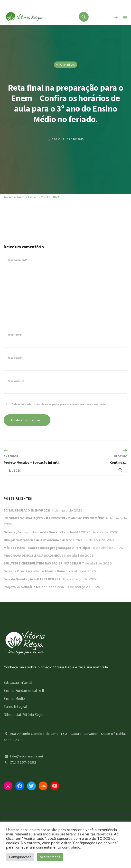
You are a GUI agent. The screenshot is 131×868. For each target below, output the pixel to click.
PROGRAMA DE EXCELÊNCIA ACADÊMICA (32, 556)
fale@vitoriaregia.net (23, 756)
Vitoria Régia (66, 65)
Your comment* (17, 260)
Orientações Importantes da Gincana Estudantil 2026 (44, 532)
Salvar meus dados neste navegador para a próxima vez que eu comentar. (60, 404)
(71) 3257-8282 (20, 762)
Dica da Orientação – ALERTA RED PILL (32, 579)
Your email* (15, 358)
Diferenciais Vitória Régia (24, 714)
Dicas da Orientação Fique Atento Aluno (34, 571)
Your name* (15, 334)
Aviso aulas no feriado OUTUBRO (31, 197)
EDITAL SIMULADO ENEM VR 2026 (27, 510)
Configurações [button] (20, 857)
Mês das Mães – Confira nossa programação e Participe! (47, 548)
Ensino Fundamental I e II (24, 690)
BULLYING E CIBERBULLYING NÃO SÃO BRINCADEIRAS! (42, 563)
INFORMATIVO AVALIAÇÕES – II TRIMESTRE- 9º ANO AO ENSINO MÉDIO (54, 518)
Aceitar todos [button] (50, 857)
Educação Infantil (18, 682)
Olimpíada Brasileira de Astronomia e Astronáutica (43, 540)
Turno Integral (15, 706)
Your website (16, 381)
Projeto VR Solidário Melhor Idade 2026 (34, 587)
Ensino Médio (14, 698)
